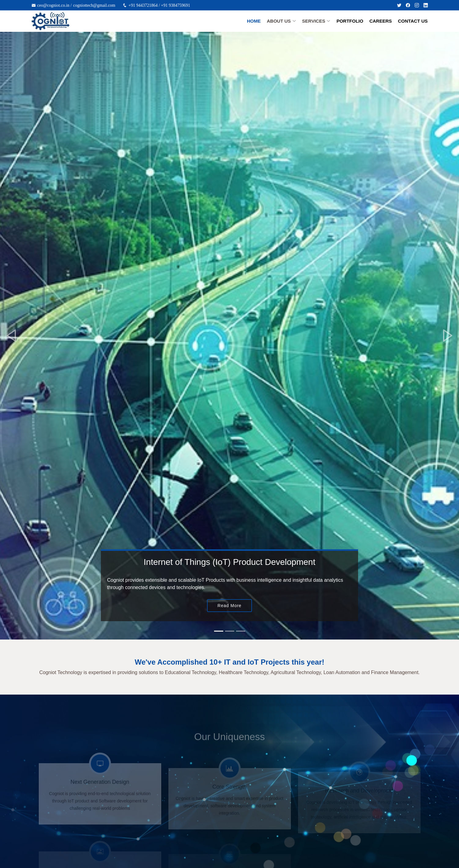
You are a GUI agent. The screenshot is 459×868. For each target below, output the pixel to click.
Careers (381, 21)
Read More (229, 606)
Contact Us (413, 21)
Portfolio (350, 21)
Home (254, 21)
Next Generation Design (100, 790)
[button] (11, 336)
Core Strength (229, 793)
